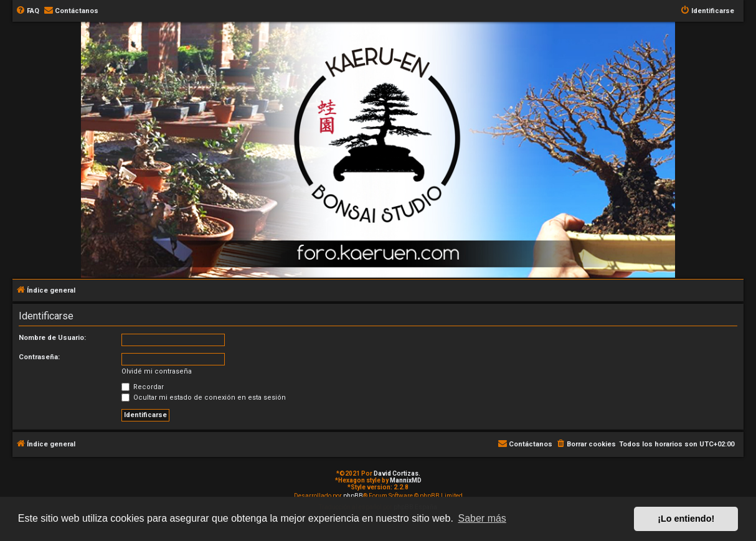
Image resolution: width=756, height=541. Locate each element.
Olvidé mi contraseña (157, 371)
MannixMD (406, 480)
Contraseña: (39, 357)
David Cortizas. (397, 473)
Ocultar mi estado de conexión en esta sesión (204, 398)
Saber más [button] (482, 518)
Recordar (143, 387)
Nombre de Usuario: (52, 338)
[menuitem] (27, 11)
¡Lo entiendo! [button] (686, 519)
